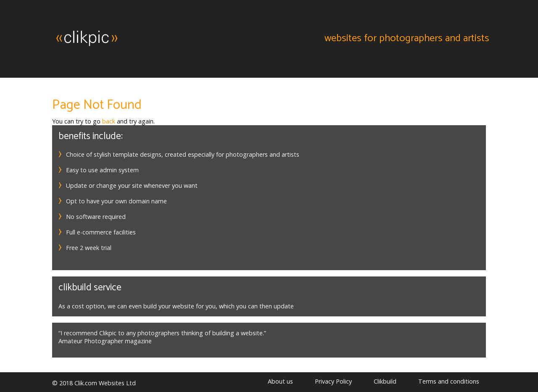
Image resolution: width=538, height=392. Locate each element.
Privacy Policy (333, 381)
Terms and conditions (449, 381)
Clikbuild (385, 381)
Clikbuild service (90, 288)
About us (280, 381)
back (109, 121)
